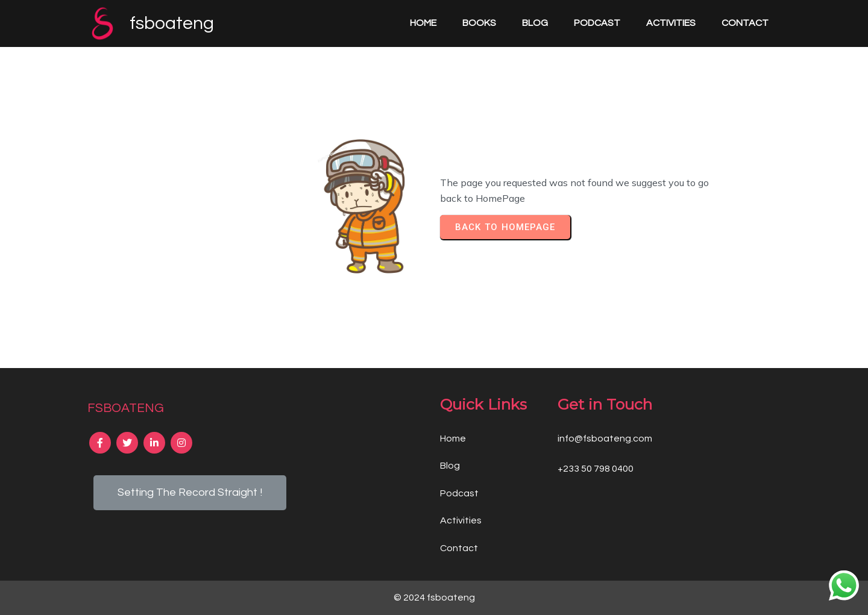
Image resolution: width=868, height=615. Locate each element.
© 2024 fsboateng (434, 598)
